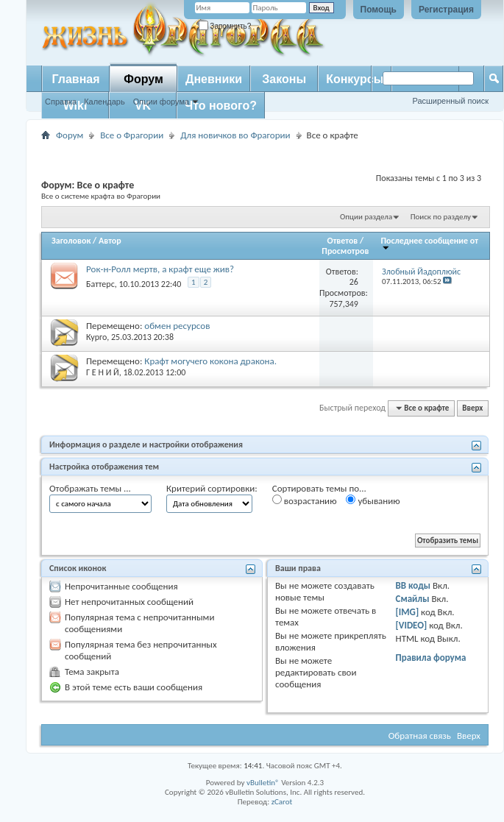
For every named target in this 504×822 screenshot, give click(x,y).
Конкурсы (355, 79)
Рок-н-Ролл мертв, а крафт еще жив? (160, 269)
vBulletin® (263, 783)
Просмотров (345, 251)
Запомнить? (225, 26)
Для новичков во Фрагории (235, 135)
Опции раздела (366, 217)
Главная (75, 79)
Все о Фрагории (132, 135)
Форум (143, 79)
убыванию (373, 500)
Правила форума (431, 658)
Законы (284, 79)
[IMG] (408, 612)
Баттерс (100, 284)
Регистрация (446, 10)
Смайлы (413, 599)
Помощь (379, 10)
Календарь (104, 102)
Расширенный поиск (450, 101)
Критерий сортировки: (212, 488)
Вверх (472, 408)
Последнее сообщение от (430, 243)
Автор (110, 241)
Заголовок (71, 241)
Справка (61, 102)
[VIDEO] (412, 625)
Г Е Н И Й (103, 372)
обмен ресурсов (177, 326)
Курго (96, 337)
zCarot (282, 802)
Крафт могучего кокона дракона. (210, 361)
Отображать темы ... (90, 488)
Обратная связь (420, 736)
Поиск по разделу (441, 217)
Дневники (214, 79)
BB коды (414, 585)
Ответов (343, 241)
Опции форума (161, 102)
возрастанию (305, 500)
